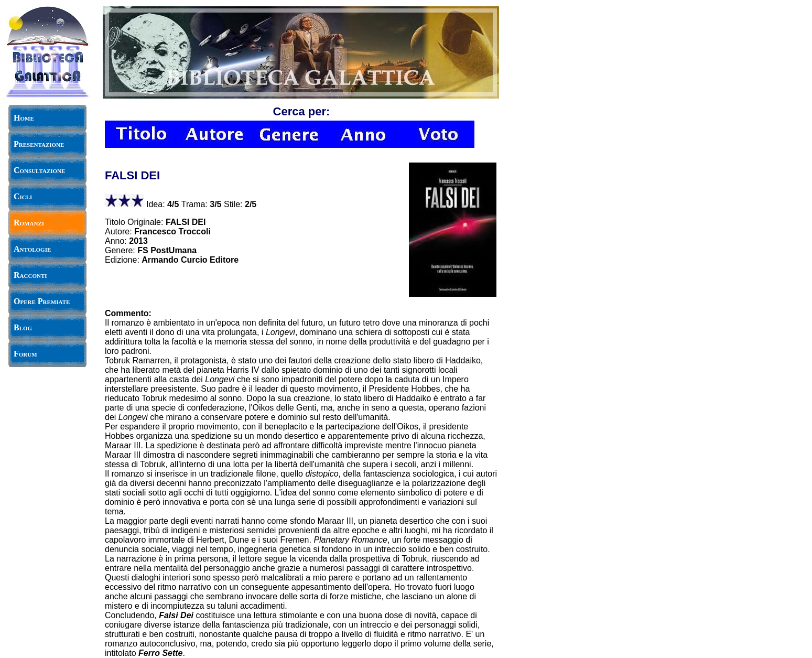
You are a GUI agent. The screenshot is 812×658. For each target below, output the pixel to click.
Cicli (23, 196)
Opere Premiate (42, 301)
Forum (25, 354)
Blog (23, 327)
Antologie (32, 249)
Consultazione (39, 170)
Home (24, 118)
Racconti (30, 275)
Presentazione (39, 144)
